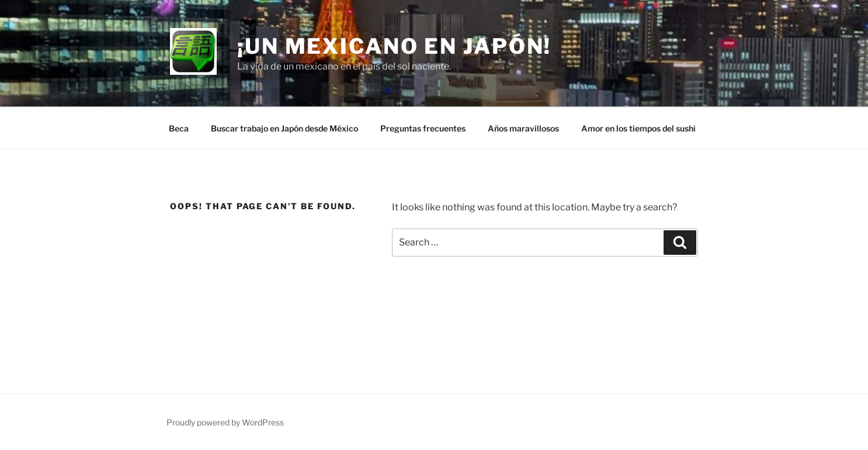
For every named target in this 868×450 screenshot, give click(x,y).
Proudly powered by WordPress (225, 422)
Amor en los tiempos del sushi (638, 128)
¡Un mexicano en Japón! (394, 46)
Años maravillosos (523, 128)
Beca (179, 128)
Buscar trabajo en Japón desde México (284, 128)
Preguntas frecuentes (423, 128)
